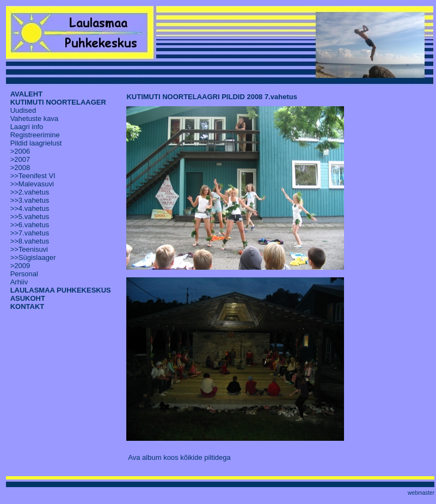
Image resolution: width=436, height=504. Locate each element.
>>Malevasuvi (32, 184)
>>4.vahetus (30, 208)
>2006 (20, 151)
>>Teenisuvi (29, 249)
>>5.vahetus (30, 217)
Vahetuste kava (35, 119)
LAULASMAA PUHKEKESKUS (61, 290)
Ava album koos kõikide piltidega (179, 457)
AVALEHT (26, 94)
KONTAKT (27, 306)
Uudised (23, 110)
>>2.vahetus (30, 192)
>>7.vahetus (30, 233)
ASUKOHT (28, 298)
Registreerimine (35, 135)
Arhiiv (19, 282)
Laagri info (27, 127)
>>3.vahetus (30, 200)
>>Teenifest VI (33, 176)
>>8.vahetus (30, 241)
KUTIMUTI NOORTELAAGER (58, 102)
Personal (24, 274)
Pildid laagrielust (36, 143)
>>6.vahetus (30, 225)
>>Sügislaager (33, 257)
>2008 (20, 168)
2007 (22, 159)
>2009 (20, 266)
